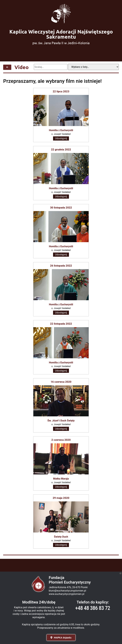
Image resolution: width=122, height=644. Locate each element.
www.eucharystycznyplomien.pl (67, 594)
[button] (61, 638)
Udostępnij (61, 138)
